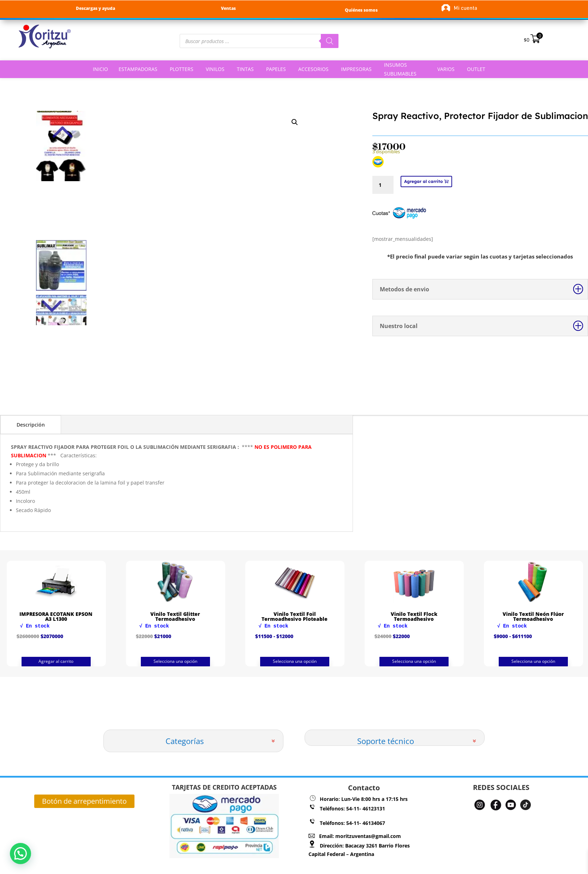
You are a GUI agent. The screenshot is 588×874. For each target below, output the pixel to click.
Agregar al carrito (424, 181)
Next (61, 294)
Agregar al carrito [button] (56, 663)
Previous (61, 121)
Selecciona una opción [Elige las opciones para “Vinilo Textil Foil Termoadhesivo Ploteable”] (414, 661)
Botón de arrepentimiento (84, 801)
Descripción (31, 425)
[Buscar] (330, 41)
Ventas (228, 8)
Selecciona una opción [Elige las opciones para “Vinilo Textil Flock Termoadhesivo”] (533, 661)
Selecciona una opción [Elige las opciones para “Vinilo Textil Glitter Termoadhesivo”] (295, 661)
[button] (15, 855)
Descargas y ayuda (95, 8)
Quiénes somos (361, 10)
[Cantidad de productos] (383, 185)
